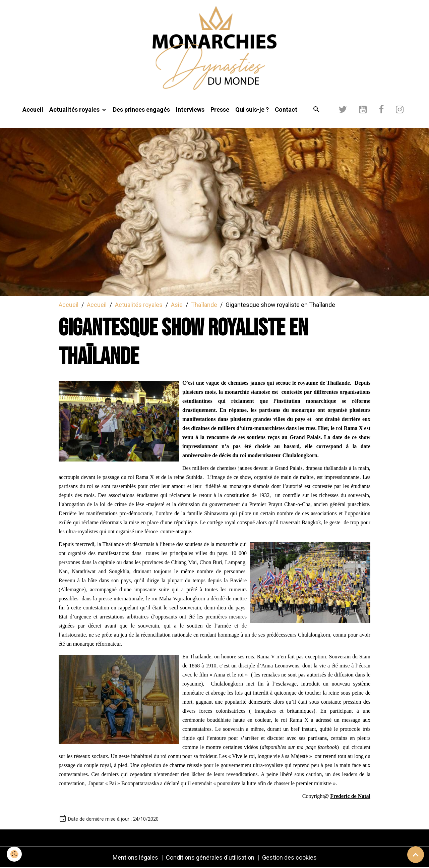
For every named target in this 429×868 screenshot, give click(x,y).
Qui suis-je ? (252, 110)
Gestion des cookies (289, 857)
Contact (286, 110)
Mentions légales (135, 857)
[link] (350, 796)
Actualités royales (75, 110)
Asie (177, 305)
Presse (220, 110)
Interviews (190, 110)
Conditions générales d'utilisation (210, 857)
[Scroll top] (416, 855)
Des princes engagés (141, 110)
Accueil (33, 110)
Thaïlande (204, 305)
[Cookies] (14, 854)
